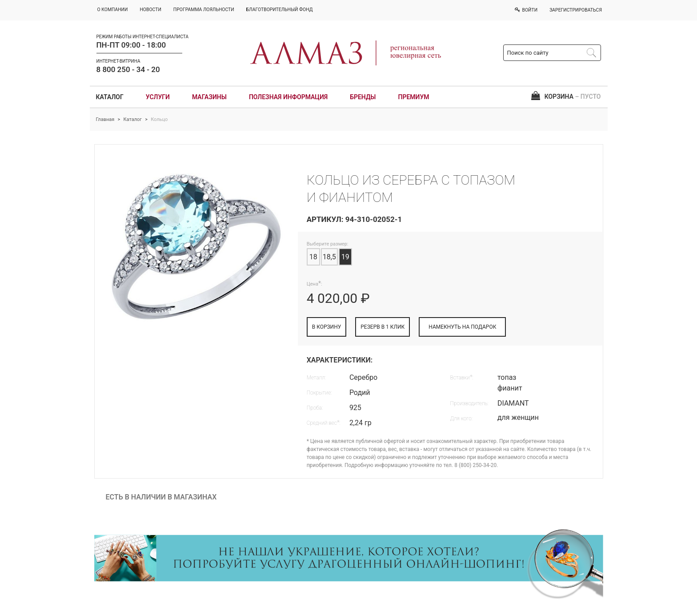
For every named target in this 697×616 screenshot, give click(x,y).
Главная (105, 119)
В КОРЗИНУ (327, 327)
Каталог (110, 97)
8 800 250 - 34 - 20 (128, 69)
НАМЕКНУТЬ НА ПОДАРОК (462, 327)
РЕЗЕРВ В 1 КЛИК (383, 327)
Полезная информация (288, 97)
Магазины (209, 97)
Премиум (414, 97)
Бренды (363, 97)
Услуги (158, 97)
